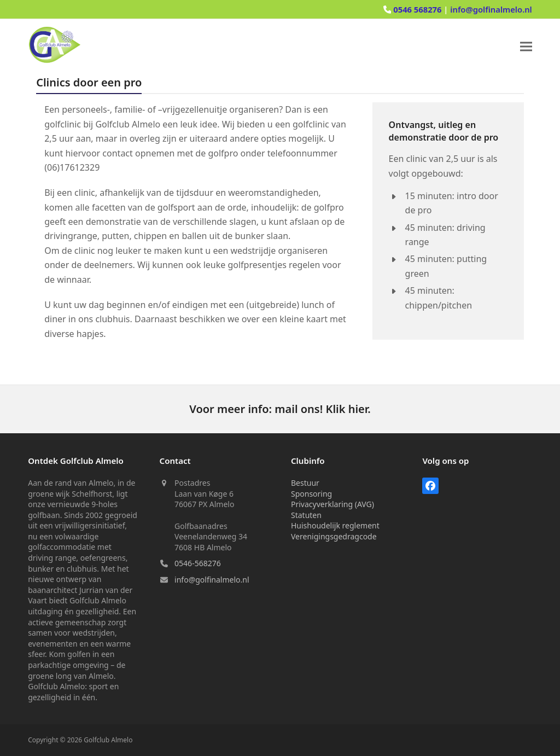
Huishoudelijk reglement (335, 525)
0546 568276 (418, 9)
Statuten (306, 515)
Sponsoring (311, 494)
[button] (526, 47)
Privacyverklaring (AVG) (332, 504)
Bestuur (305, 483)
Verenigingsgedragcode (334, 536)
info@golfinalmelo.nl (491, 9)
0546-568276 (198, 563)
